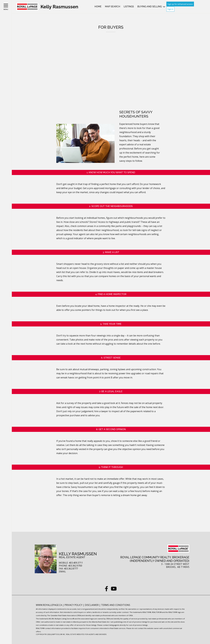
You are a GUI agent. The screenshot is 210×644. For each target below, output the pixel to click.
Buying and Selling (150, 7)
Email (62, 572)
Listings (129, 7)
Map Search (113, 7)
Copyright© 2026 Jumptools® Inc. (51, 634)
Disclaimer (92, 605)
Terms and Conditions (116, 605)
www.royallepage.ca (49, 605)
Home (98, 7)
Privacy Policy (74, 605)
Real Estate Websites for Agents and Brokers (86, 634)
